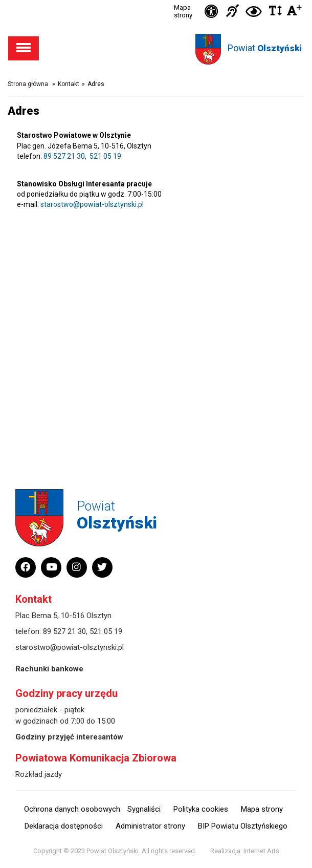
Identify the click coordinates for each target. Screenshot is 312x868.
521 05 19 (105, 156)
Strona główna (28, 84)
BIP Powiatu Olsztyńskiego (243, 826)
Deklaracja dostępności (64, 826)
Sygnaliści (144, 809)
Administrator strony (150, 826)
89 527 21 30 (64, 156)
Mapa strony (183, 11)
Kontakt (69, 84)
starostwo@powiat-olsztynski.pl (92, 204)
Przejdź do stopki (156, 0)
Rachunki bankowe (49, 669)
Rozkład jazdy (39, 774)
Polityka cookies (201, 809)
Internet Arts (261, 851)
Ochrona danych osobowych (72, 809)
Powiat (265, 48)
